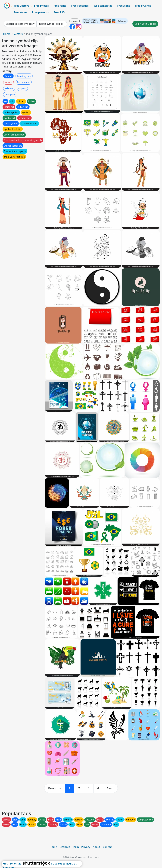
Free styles (20, 12)
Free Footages (80, 6)
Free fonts (60, 6)
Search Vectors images (19, 24)
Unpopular (10, 95)
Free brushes (143, 6)
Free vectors (21, 6)
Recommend (24, 82)
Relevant (9, 88)
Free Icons (124, 6)
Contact (108, 847)
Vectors (18, 34)
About (96, 847)
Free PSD (59, 12)
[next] (110, 788)
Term (76, 847)
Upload (75, 21)
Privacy (86, 847)
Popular (22, 88)
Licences (65, 847)
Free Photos (41, 6)
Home (7, 34)
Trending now (24, 76)
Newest (8, 82)
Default (8, 76)
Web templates (103, 6)
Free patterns (40, 12)
